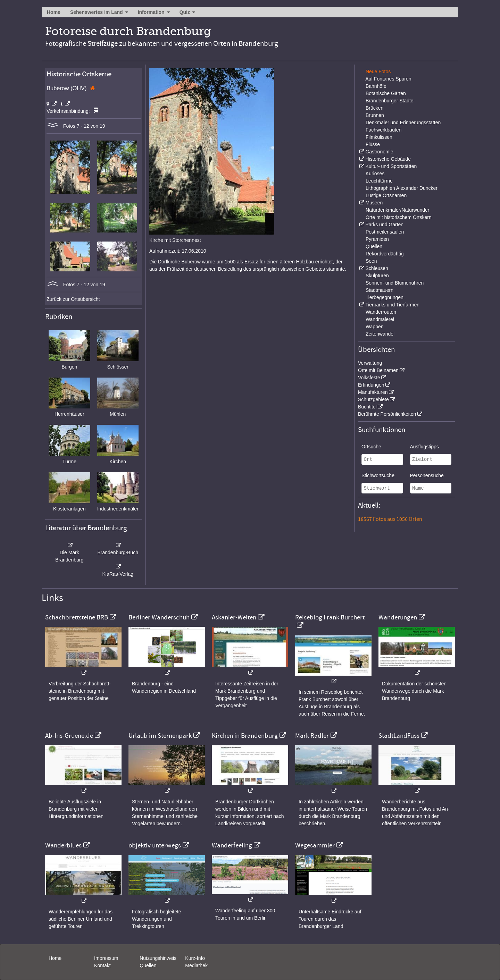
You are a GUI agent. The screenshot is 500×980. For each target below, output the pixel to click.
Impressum (106, 958)
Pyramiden (377, 239)
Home (54, 12)
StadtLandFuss (399, 736)
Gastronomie (379, 152)
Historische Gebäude (388, 159)
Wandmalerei (380, 319)
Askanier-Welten (234, 617)
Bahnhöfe (376, 86)
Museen (374, 203)
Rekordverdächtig (385, 254)
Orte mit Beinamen (378, 370)
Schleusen (377, 268)
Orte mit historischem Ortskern (399, 217)
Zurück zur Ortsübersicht (73, 299)
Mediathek (196, 965)
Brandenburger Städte (390, 101)
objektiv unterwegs (155, 845)
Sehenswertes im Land (97, 12)
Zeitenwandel (380, 334)
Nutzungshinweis (158, 958)
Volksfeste (369, 378)
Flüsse (373, 144)
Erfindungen (371, 385)
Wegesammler (315, 845)
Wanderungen (398, 617)
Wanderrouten (381, 312)
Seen (371, 261)
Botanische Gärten (386, 93)
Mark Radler (312, 736)
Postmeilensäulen (385, 232)
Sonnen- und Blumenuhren (395, 283)
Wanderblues (63, 845)
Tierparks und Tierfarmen (392, 305)
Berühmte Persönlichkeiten (387, 414)
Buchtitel (367, 407)
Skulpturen (377, 276)
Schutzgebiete (373, 399)
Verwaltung (370, 363)
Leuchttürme (379, 181)
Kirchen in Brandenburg (245, 736)
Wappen (375, 327)
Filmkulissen (379, 137)
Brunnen (375, 115)
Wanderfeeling (232, 845)
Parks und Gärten (384, 225)
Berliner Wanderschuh (159, 617)
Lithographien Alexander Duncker (402, 188)
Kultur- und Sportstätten (391, 166)
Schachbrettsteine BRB (77, 617)
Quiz (185, 12)
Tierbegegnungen (385, 297)
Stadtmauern (380, 290)
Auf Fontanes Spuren (388, 79)
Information (151, 12)
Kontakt (102, 965)
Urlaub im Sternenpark (160, 736)
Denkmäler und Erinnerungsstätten (403, 122)
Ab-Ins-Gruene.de (69, 736)
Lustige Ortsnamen (386, 195)
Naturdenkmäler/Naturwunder (398, 210)
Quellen (374, 246)
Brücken (374, 108)
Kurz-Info (195, 958)
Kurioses (375, 174)
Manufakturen (373, 392)
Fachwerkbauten (384, 130)
